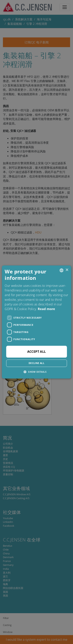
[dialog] (36, 322)
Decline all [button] (36, 363)
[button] (36, 372)
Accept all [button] (37, 352)
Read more (46, 309)
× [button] (67, 270)
